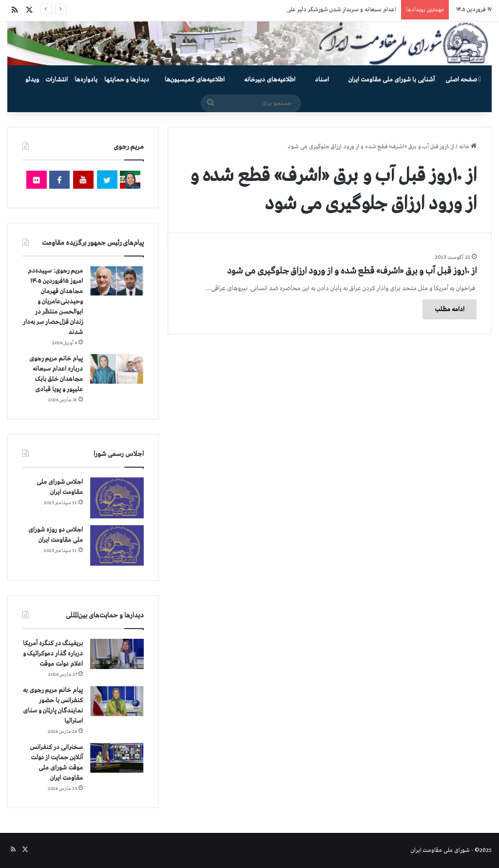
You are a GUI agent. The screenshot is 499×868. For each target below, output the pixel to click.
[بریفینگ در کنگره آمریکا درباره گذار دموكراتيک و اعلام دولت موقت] (117, 654)
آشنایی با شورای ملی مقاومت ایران (392, 80)
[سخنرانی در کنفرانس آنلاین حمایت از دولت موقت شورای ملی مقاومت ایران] (117, 758)
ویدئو (32, 80)
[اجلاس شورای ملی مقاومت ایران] (117, 498)
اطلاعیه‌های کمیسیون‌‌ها (195, 80)
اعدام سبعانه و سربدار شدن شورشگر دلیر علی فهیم (335, 10)
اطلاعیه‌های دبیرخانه (270, 80)
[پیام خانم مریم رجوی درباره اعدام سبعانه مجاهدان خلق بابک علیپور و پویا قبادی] (117, 369)
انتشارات (57, 80)
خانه (468, 147)
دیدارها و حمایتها (127, 80)
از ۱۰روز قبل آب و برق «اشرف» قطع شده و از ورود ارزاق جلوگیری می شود (352, 271)
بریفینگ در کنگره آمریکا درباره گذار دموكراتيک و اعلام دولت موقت (53, 654)
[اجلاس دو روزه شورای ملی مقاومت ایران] (117, 545)
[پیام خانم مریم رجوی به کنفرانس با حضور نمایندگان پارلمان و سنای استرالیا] (117, 701)
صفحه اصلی (463, 80)
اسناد (322, 80)
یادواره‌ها (86, 80)
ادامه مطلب (450, 309)
